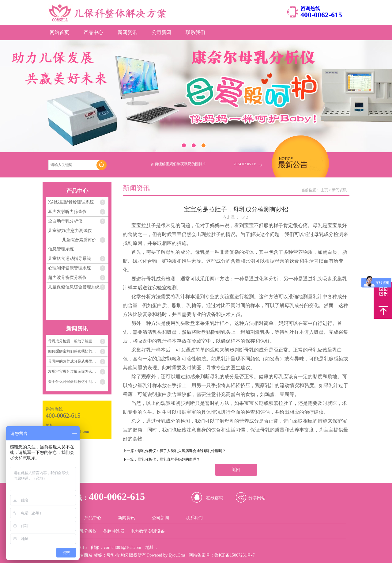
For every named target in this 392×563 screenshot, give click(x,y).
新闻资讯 (127, 32)
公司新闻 (161, 32)
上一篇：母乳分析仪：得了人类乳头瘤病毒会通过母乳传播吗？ (174, 451)
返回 (236, 470)
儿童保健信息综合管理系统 (74, 287)
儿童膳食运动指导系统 (70, 259)
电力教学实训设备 (148, 531)
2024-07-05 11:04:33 (247, 165)
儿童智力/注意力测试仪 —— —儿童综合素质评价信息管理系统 (72, 240)
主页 (324, 190)
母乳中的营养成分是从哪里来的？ (76, 361)
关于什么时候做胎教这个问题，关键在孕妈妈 (78, 382)
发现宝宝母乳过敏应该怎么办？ (74, 371)
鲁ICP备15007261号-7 (234, 555)
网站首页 (59, 32)
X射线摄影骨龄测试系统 (71, 202)
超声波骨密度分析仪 (67, 278)
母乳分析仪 (86, 531)
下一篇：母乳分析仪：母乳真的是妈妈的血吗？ (161, 459)
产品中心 (93, 32)
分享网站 (257, 498)
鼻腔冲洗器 (114, 531)
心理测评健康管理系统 (70, 268)
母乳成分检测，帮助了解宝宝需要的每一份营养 (78, 341)
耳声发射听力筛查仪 (67, 212)
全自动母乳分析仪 (65, 221)
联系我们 (195, 32)
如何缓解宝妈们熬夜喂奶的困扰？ (76, 351)
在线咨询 (215, 498)
